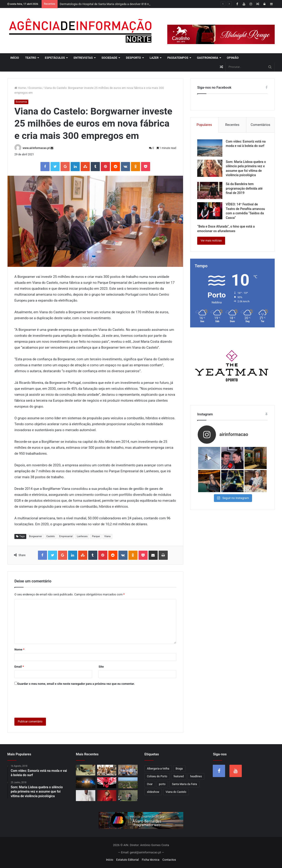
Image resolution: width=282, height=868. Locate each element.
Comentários (261, 125)
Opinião (233, 58)
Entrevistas (83, 58)
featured (179, 776)
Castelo (51, 536)
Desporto (133, 58)
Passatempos (178, 58)
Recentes (232, 125)
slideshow (153, 792)
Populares (204, 125)
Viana (107, 536)
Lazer (154, 58)
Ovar (150, 784)
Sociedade (109, 58)
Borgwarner (36, 536)
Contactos (169, 860)
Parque (96, 536)
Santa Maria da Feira (184, 784)
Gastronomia (208, 58)
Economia (35, 88)
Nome (19, 649)
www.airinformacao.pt (36, 148)
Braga (179, 769)
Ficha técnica (151, 860)
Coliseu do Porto (157, 776)
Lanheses (82, 536)
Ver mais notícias (211, 241)
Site (101, 667)
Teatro (31, 58)
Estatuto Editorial (128, 860)
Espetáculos (55, 58)
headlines (196, 776)
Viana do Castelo (176, 792)
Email (19, 667)
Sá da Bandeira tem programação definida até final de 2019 (244, 188)
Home (20, 88)
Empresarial (66, 536)
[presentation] (49, 701)
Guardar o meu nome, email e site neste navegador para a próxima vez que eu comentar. (76, 684)
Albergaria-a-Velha (158, 769)
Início (15, 58)
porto (162, 784)
